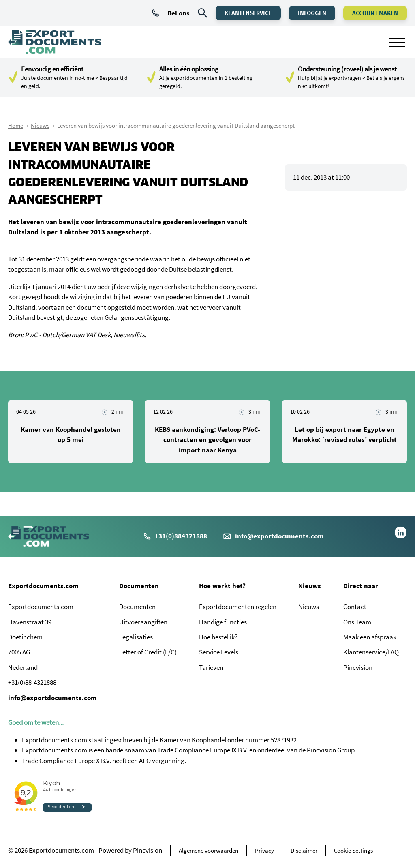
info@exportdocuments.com (279, 536)
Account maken (375, 13)
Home (16, 125)
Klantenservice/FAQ (371, 652)
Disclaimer (304, 850)
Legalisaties (136, 637)
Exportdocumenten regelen (238, 607)
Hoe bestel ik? (218, 637)
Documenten (139, 586)
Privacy (264, 850)
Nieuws (40, 125)
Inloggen (312, 13)
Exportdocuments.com (43, 586)
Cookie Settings (353, 850)
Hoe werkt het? (222, 586)
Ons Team (357, 622)
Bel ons (171, 13)
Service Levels (219, 652)
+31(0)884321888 (175, 536)
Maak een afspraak (370, 637)
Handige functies (223, 622)
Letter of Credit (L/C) (148, 652)
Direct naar (361, 586)
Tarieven (211, 667)
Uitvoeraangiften (143, 622)
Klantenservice (248, 13)
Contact (355, 607)
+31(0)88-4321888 (32, 682)
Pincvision (358, 667)
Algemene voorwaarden (209, 850)
